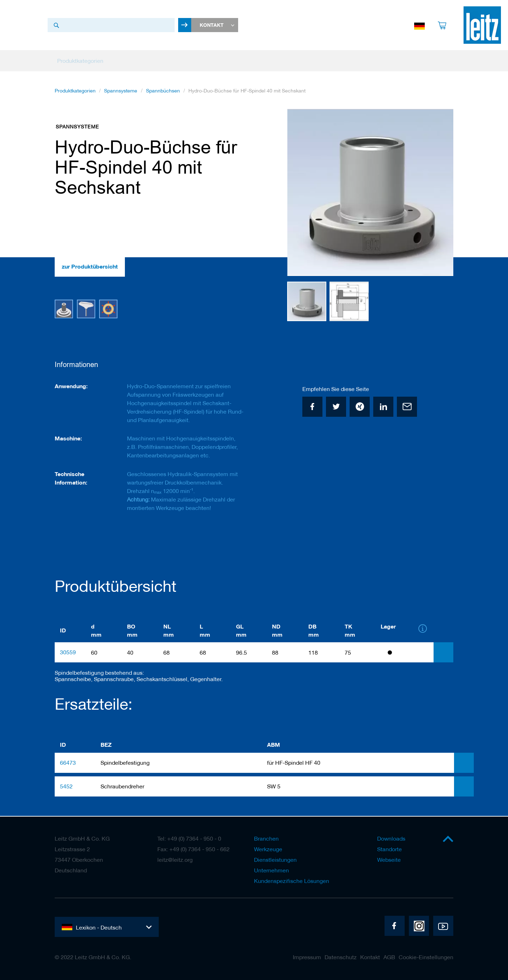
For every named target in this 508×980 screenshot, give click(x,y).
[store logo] (482, 26)
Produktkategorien (75, 92)
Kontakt (370, 957)
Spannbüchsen (163, 92)
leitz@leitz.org (175, 860)
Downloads (391, 838)
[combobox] (111, 26)
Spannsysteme (121, 92)
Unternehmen (271, 870)
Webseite (389, 860)
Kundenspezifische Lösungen (292, 881)
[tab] (443, 653)
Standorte (389, 849)
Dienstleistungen (275, 860)
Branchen (266, 838)
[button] (439, 194)
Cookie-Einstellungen (426, 957)
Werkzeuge (268, 849)
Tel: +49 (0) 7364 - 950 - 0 (189, 838)
